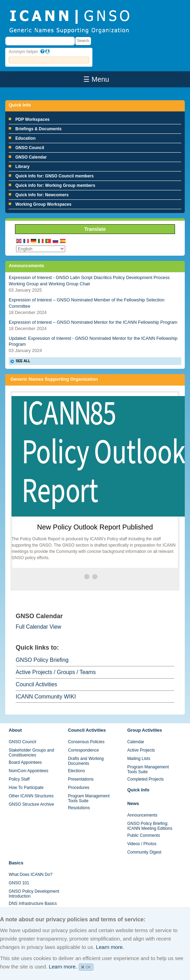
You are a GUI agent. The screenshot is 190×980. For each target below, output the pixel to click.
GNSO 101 (19, 883)
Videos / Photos (142, 844)
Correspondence (83, 750)
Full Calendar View (39, 627)
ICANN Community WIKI (46, 697)
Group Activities (145, 730)
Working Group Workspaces (43, 204)
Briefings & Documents (39, 129)
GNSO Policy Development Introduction (34, 894)
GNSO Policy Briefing (42, 660)
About (15, 730)
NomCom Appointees (28, 771)
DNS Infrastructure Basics (33, 904)
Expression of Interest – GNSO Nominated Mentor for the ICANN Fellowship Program (93, 322)
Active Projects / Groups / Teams (56, 672)
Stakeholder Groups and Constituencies (31, 753)
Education (25, 138)
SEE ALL (23, 361)
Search (83, 41)
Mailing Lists (139, 759)
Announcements (142, 815)
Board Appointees (25, 762)
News (133, 803)
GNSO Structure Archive (31, 804)
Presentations (81, 779)
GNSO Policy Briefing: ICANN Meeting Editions (150, 826)
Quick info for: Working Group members (55, 185)
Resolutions (79, 808)
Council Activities (36, 684)
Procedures (79, 788)
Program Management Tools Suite (89, 798)
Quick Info (138, 790)
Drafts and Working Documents (86, 761)
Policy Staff (19, 779)
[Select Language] (41, 249)
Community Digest (144, 852)
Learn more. (110, 947)
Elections (77, 771)
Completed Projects (146, 779)
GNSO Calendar (31, 157)
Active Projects (141, 750)
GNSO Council (30, 148)
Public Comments (144, 835)
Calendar (136, 742)
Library (22, 167)
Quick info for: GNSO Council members (55, 176)
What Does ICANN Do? (31, 875)
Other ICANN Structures (31, 796)
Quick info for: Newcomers (42, 195)
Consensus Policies (86, 742)
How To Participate (26, 788)
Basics (16, 863)
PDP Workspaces (32, 119)
